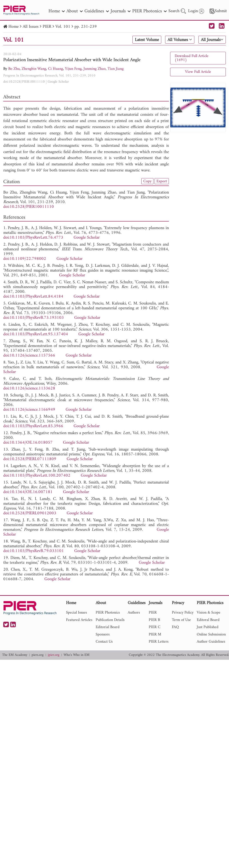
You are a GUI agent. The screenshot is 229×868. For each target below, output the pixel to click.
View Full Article (198, 72)
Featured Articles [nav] (79, 620)
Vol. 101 (63, 27)
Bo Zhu (14, 69)
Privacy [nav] (178, 603)
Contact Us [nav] (104, 642)
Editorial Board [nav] (108, 627)
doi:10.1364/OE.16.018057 (28, 443)
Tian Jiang (116, 69)
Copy (147, 181)
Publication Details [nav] (110, 620)
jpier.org (54, 655)
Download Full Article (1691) (192, 58)
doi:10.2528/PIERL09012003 (30, 513)
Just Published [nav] (208, 627)
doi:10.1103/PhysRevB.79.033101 (34, 551)
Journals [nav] (121, 11)
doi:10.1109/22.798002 (25, 259)
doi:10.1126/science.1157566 (29, 356)
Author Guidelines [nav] (211, 642)
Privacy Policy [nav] (183, 613)
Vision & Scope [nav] (209, 613)
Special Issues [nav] (76, 613)
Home (14, 27)
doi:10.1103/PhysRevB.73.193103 (34, 318)
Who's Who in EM (77, 655)
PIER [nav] (153, 613)
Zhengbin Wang (34, 69)
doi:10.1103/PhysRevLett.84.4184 (33, 297)
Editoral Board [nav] (208, 620)
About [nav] (75, 11)
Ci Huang (56, 69)
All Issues (31, 27)
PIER (47, 27)
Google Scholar (58, 82)
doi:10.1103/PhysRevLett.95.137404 (36, 334)
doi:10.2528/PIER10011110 (24, 82)
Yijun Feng (73, 69)
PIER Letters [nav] (159, 642)
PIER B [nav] (154, 620)
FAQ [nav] (175, 627)
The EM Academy (15, 655)
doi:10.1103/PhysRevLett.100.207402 (37, 476)
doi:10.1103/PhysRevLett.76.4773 (33, 238)
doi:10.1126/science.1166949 (29, 410)
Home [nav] (57, 11)
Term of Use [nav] (181, 620)
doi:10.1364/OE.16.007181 (28, 492)
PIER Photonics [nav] (149, 11)
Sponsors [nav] (103, 634)
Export (162, 181)
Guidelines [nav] (97, 11)
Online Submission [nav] (211, 634)
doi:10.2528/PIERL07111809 (30, 459)
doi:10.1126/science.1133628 (29, 388)
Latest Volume (147, 40)
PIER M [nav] (155, 634)
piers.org (38, 655)
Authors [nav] (134, 613)
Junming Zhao (95, 69)
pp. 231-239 (86, 27)
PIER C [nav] (155, 627)
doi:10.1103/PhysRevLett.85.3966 (33, 426)
